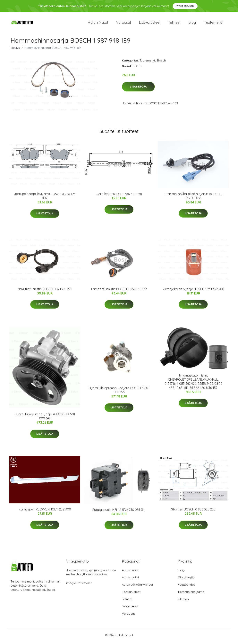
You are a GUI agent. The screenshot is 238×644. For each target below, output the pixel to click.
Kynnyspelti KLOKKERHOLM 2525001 (45, 511)
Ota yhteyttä (186, 579)
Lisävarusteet (150, 23)
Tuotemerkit (214, 23)
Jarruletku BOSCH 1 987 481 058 (119, 196)
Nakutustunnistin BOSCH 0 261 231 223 (45, 291)
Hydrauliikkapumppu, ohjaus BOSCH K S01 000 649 (45, 418)
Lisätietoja (138, 89)
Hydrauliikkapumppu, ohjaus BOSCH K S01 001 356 (119, 392)
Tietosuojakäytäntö (191, 594)
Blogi (192, 23)
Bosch (161, 62)
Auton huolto (131, 572)
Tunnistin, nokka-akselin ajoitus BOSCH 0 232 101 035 (193, 198)
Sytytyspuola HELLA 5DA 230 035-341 (119, 512)
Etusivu (15, 50)
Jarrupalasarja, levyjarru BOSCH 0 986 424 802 (45, 198)
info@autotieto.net (79, 585)
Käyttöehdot (186, 587)
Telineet (174, 23)
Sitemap (183, 601)
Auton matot (98, 23)
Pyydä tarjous (185, 6)
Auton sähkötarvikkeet (137, 587)
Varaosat (124, 23)
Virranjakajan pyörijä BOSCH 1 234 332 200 (193, 291)
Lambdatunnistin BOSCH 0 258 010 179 (119, 291)
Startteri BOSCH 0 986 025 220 (193, 511)
